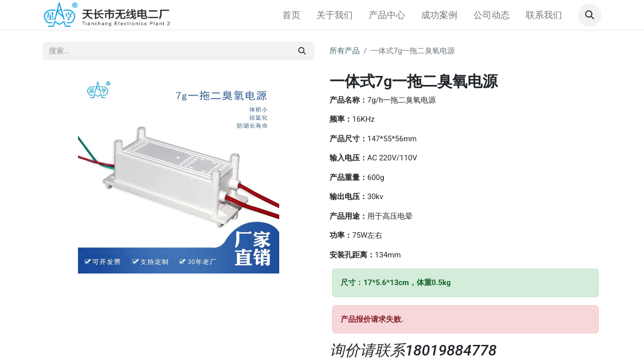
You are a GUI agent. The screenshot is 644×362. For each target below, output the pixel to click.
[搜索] (302, 51)
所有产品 (345, 51)
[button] (590, 15)
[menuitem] (291, 15)
